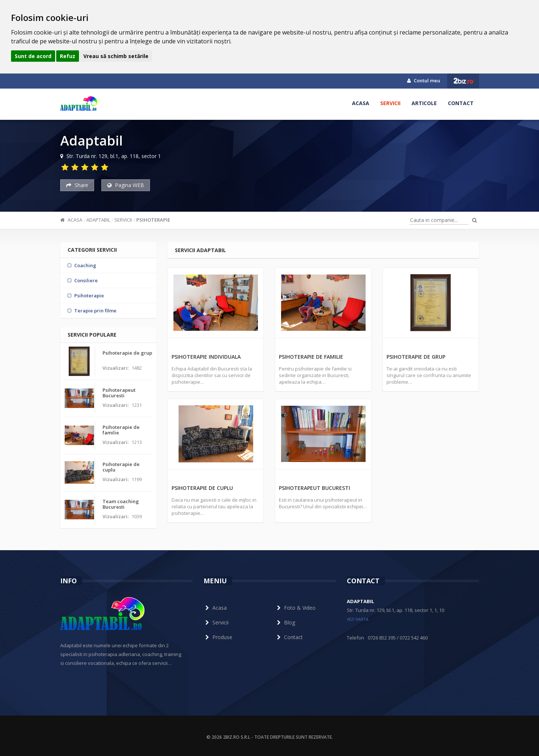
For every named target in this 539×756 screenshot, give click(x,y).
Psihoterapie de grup (416, 357)
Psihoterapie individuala (206, 357)
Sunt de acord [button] (33, 56)
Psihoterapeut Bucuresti (315, 488)
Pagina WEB (126, 185)
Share (77, 185)
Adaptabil (98, 220)
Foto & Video (295, 608)
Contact (461, 103)
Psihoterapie (153, 220)
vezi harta (358, 619)
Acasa (361, 103)
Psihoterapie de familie (311, 357)
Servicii (390, 103)
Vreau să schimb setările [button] (116, 56)
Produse (218, 637)
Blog (285, 622)
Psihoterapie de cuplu (202, 488)
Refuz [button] (68, 56)
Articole (424, 103)
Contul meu (424, 80)
